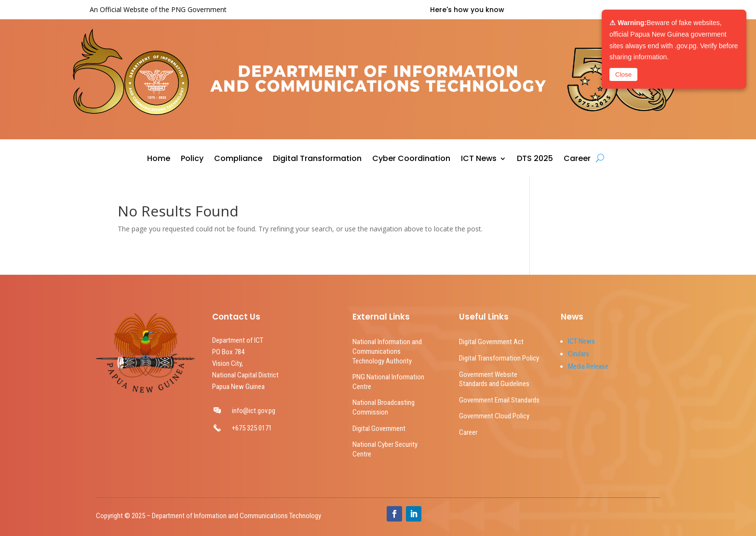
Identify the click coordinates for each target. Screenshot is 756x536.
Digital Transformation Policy (499, 358)
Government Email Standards (499, 400)
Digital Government (379, 429)
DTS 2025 (535, 160)
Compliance (238, 160)
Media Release (588, 366)
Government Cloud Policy (494, 416)
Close (623, 74)
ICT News (479, 160)
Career (577, 160)
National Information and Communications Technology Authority (387, 351)
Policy (192, 160)
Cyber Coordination (411, 160)
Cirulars (579, 354)
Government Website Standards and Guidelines (494, 379)
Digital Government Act (491, 342)
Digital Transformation (317, 160)
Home (159, 160)
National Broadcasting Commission (384, 407)
